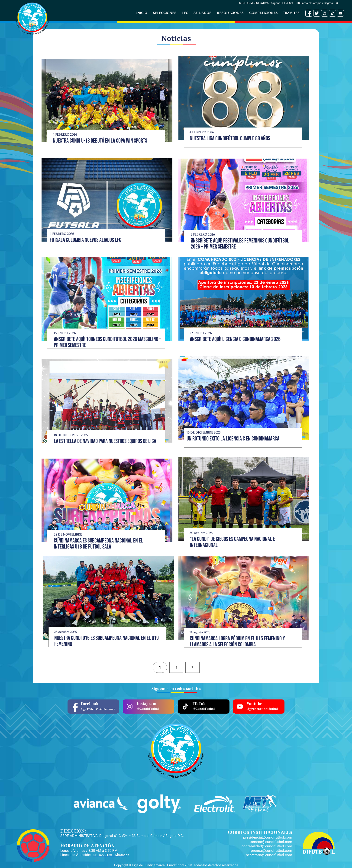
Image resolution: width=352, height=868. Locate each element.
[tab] (160, 667)
